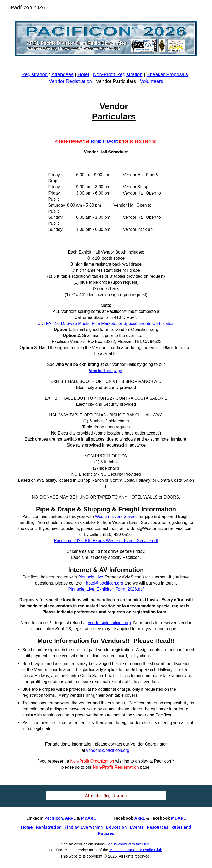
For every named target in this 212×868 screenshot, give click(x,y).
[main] (106, 78)
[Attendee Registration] (106, 796)
